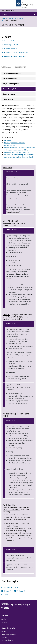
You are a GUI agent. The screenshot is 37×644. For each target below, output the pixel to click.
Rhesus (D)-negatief (14, 89)
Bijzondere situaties (13, 212)
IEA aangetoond (8, 99)
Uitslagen (20, 18)
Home (3, 18)
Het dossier (8, 140)
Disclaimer (5, 637)
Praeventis (26, 245)
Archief (4, 619)
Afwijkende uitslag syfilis (11, 84)
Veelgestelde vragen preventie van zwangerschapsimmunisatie (15, 58)
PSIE (25, 106)
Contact (4, 622)
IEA (23, 124)
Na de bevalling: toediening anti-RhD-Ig (17, 152)
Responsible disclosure (9, 634)
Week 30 (7, 315)
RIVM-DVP (11, 18)
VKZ (12, 190)
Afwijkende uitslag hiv (10, 79)
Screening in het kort (11, 45)
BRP (15, 184)
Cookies (4, 632)
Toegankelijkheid (7, 640)
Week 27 (7, 221)
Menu (6, 14)
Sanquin (20, 236)
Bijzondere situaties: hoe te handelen (16, 53)
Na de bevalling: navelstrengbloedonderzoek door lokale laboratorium (17, 507)
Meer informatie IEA (11, 49)
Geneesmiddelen (10, 41)
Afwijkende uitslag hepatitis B (12, 73)
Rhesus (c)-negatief (9, 94)
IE (26, 379)
